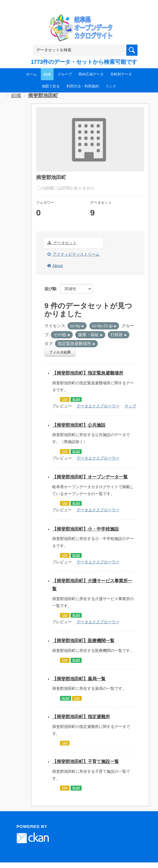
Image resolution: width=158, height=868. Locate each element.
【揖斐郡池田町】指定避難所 (81, 717)
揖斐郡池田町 (43, 96)
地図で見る (51, 86)
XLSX (76, 399)
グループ (65, 74)
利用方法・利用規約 (83, 86)
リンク (111, 86)
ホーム (32, 74)
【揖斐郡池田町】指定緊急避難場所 (88, 373)
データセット (62, 243)
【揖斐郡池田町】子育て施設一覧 (86, 761)
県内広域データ (91, 74)
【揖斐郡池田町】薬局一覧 (79, 679)
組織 (47, 74)
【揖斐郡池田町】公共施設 (79, 425)
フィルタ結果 (60, 352)
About (55, 266)
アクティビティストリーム (73, 254)
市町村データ (121, 74)
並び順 (50, 289)
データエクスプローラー (98, 406)
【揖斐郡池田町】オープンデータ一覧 (90, 477)
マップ (130, 406)
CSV (65, 399)
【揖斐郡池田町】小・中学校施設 (86, 529)
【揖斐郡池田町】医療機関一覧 (83, 641)
